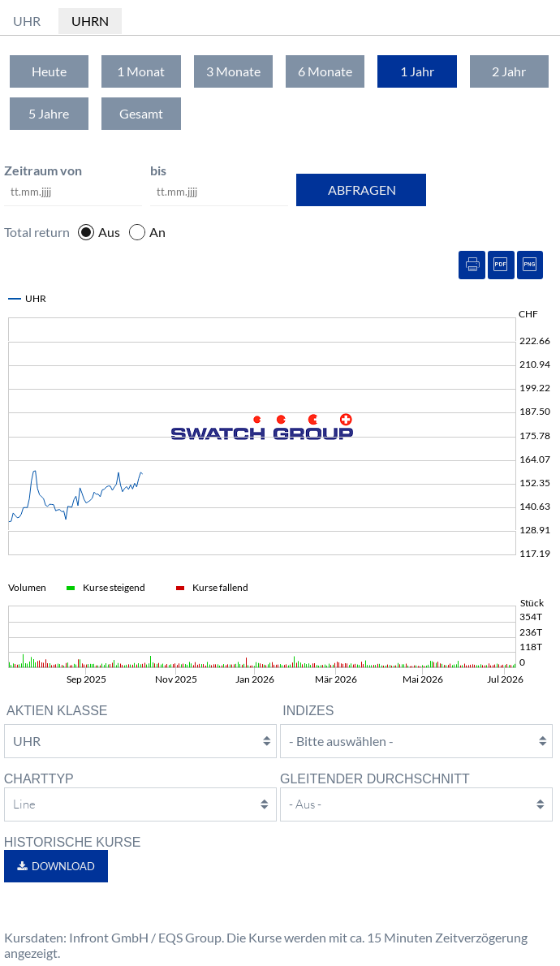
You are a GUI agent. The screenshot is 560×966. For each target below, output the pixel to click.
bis (158, 170)
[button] (56, 866)
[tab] (49, 71)
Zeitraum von (43, 170)
